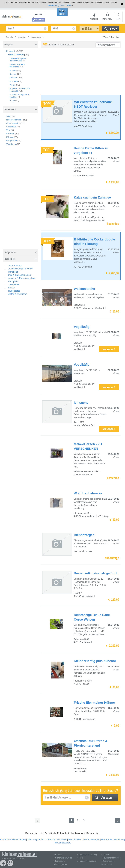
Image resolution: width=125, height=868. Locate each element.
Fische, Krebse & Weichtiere (17, 66)
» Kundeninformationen (87, 861)
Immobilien (13, 272)
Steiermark (11, 127)
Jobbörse (51, 840)
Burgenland (12, 141)
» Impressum (59, 861)
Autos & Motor (15, 265)
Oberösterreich (13, 123)
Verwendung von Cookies (59, 5)
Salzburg (10, 134)
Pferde (12, 85)
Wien (9, 116)
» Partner (105, 855)
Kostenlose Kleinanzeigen (13, 840)
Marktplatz (11, 51)
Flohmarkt (62, 840)
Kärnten (10, 137)
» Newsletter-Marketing (111, 858)
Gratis (62, 12)
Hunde (12, 70)
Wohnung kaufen (36, 840)
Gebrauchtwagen (91, 840)
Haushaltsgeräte (63, 843)
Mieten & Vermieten (17, 294)
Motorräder (107, 840)
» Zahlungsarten (61, 864)
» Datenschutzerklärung (87, 855)
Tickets (11, 288)
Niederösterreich (14, 120)
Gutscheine (13, 284)
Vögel (12, 101)
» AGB (80, 858)
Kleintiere (14, 78)
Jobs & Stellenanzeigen (19, 275)
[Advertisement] (27, 199)
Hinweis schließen (122, 4)
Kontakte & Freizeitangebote (22, 278)
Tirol (8, 130)
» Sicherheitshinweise (63, 858)
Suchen (111, 29)
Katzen (13, 74)
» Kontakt (58, 855)
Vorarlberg (11, 144)
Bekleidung (119, 840)
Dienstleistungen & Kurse (20, 269)
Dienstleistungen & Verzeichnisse (18, 60)
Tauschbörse (14, 291)
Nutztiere (14, 81)
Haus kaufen (75, 840)
